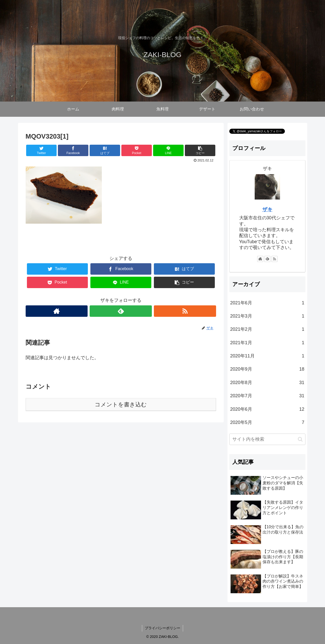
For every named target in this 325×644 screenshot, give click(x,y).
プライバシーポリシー (162, 628)
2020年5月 (267, 422)
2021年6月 (267, 303)
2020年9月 (267, 369)
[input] (267, 439)
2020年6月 (267, 409)
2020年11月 (267, 356)
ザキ (267, 209)
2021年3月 (267, 316)
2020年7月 (267, 396)
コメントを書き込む (121, 404)
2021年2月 (267, 329)
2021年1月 (267, 343)
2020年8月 (267, 383)
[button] (300, 439)
